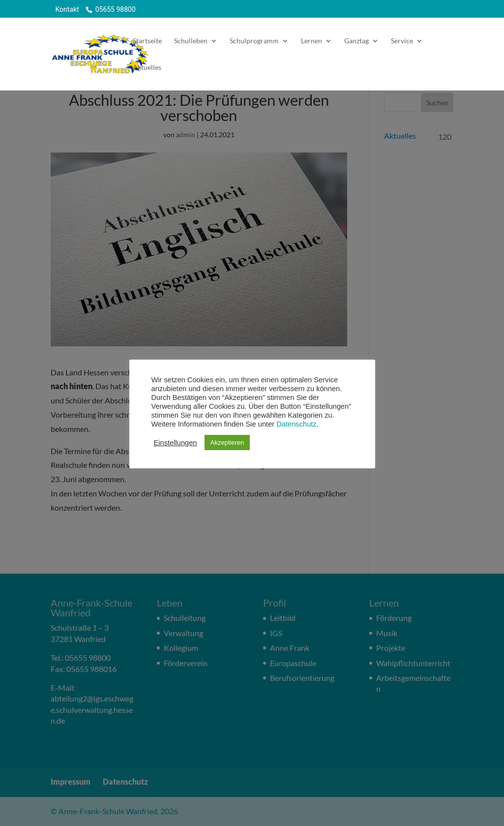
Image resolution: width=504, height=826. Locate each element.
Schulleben (191, 41)
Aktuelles (147, 68)
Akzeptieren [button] (227, 443)
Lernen (311, 41)
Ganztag (356, 41)
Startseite (147, 41)
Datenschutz (296, 424)
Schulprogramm (254, 41)
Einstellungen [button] (176, 443)
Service (402, 41)
